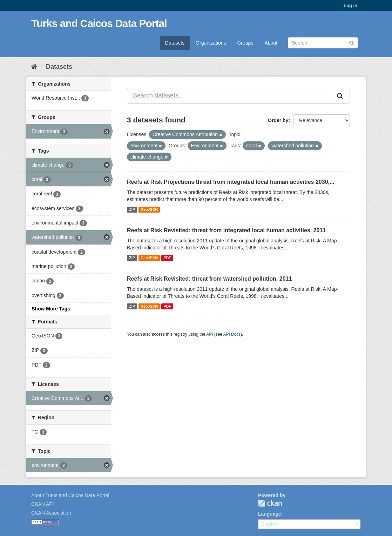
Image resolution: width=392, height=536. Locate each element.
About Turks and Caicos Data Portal (70, 495)
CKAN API (43, 504)
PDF (167, 258)
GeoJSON (149, 209)
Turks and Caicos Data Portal (99, 23)
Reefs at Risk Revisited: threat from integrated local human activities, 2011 (226, 230)
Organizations (211, 43)
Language (270, 514)
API (209, 334)
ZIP (132, 209)
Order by (278, 120)
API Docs (232, 334)
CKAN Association (51, 513)
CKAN (270, 503)
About (271, 43)
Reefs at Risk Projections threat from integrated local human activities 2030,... (231, 182)
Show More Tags (51, 309)
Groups (245, 43)
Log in (350, 5)
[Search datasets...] (229, 96)
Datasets (175, 43)
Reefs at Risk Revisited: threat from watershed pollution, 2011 (209, 279)
